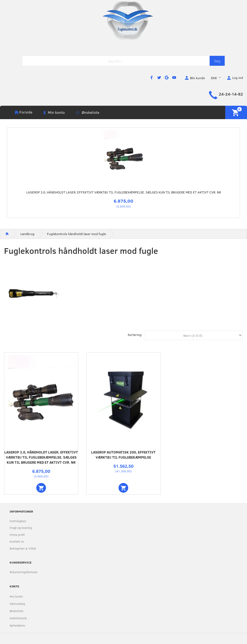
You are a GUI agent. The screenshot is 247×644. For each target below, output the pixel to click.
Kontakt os (17, 541)
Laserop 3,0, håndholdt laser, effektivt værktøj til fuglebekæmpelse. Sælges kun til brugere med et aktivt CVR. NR (124, 192)
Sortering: (135, 335)
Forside (26, 112)
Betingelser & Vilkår (23, 548)
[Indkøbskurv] (236, 112)
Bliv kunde (197, 78)
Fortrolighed (18, 521)
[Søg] (217, 61)
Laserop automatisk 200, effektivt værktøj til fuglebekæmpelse (123, 455)
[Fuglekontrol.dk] (124, 20)
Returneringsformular (24, 572)
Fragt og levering (21, 528)
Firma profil (17, 535)
